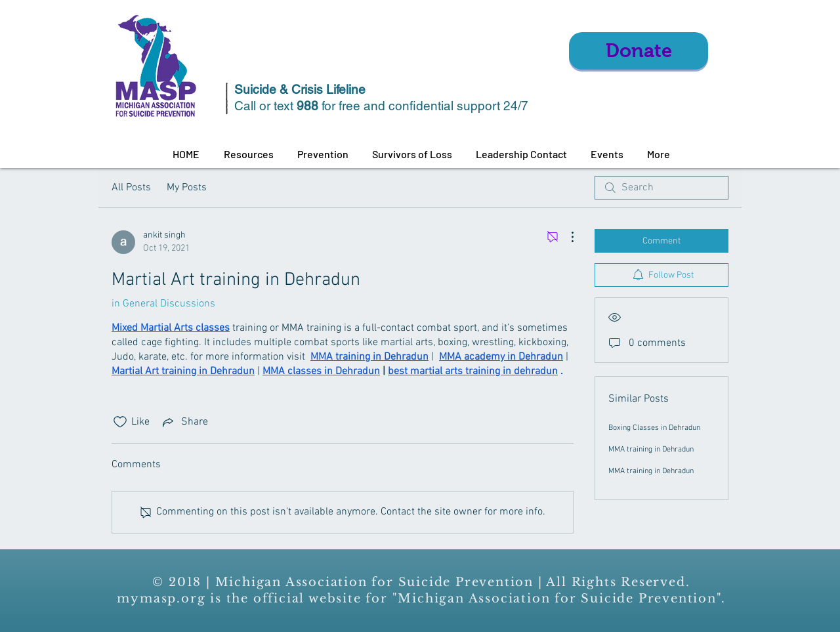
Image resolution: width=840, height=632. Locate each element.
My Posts (187, 188)
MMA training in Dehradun (651, 450)
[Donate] (639, 51)
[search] (661, 188)
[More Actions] (566, 237)
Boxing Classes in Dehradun (654, 428)
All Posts (131, 188)
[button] (248, 154)
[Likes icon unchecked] (120, 422)
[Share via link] (184, 422)
